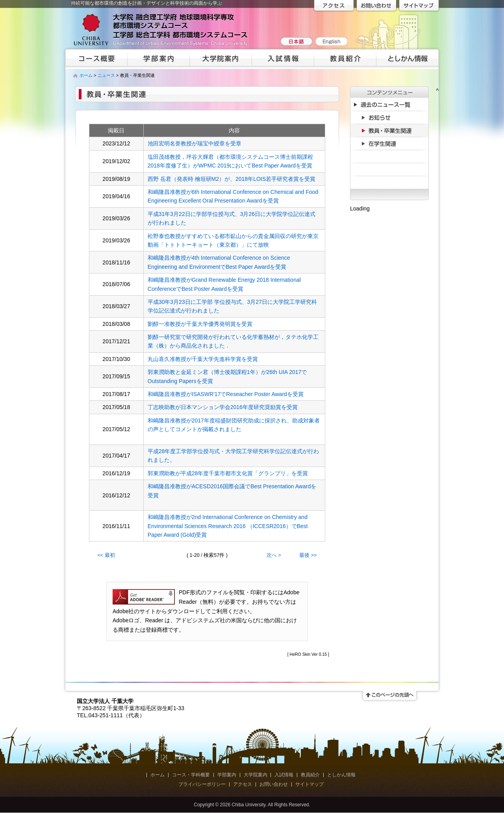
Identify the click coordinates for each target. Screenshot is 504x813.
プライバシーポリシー (202, 784)
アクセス (243, 784)
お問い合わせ (274, 784)
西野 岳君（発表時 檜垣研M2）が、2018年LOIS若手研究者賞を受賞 (232, 179)
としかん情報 (341, 775)
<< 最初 (106, 555)
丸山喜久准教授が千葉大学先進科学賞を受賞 (203, 359)
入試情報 (284, 775)
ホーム (86, 75)
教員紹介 (310, 775)
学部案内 (227, 775)
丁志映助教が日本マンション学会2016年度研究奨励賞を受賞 (223, 407)
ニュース (106, 75)
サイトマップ (309, 784)
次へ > (274, 555)
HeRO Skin (300, 654)
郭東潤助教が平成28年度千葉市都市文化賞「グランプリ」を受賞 (228, 473)
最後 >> (308, 555)
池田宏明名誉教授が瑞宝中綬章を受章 (195, 143)
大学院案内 (256, 775)
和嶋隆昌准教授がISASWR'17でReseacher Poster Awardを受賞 (226, 394)
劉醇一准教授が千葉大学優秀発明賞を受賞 (200, 324)
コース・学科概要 (191, 775)
